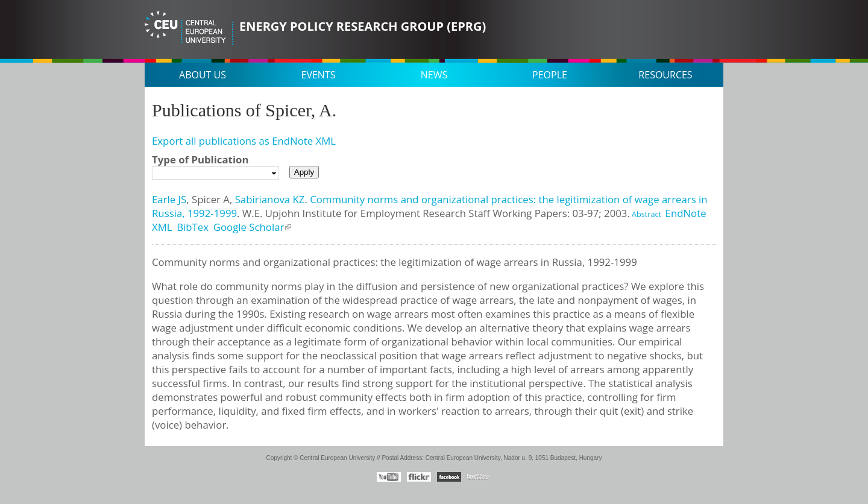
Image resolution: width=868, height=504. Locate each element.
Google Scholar (249, 227)
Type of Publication (200, 159)
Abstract (646, 214)
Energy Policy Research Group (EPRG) (363, 26)
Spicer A (211, 199)
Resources (665, 75)
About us (203, 75)
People (550, 75)
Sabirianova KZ (270, 199)
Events (319, 75)
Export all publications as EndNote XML (244, 141)
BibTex (193, 227)
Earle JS (169, 199)
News (434, 75)
